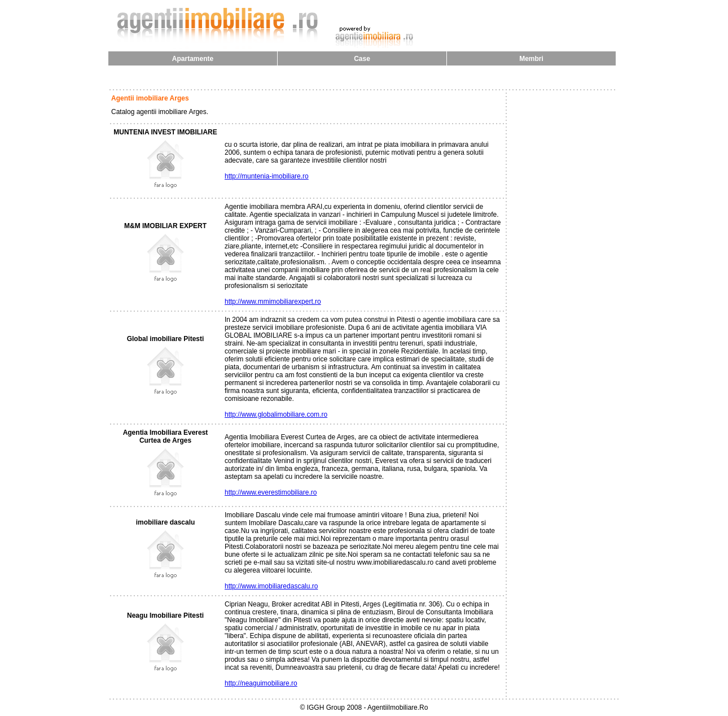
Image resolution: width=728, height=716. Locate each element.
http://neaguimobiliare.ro (261, 683)
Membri (531, 59)
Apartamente (193, 59)
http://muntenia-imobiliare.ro (267, 176)
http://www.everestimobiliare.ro (271, 492)
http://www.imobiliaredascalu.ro (271, 586)
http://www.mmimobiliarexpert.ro (273, 302)
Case (362, 59)
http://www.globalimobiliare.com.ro (276, 414)
